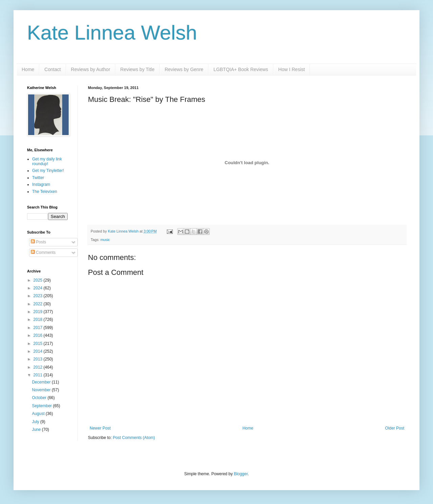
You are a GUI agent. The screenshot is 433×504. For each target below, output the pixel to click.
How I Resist (292, 69)
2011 (39, 375)
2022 (39, 304)
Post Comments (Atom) (134, 438)
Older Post (395, 428)
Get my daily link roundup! (47, 161)
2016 (39, 335)
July (36, 422)
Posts (38, 242)
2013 (39, 359)
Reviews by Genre (184, 69)
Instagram (41, 184)
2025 (39, 280)
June (37, 430)
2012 (39, 367)
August (39, 414)
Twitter (38, 178)
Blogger (241, 474)
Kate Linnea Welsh (112, 33)
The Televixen (45, 192)
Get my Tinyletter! (48, 171)
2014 (39, 351)
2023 (39, 296)
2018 (39, 320)
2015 (39, 344)
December (42, 382)
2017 (39, 328)
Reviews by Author (91, 69)
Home (28, 69)
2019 (39, 312)
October (40, 398)
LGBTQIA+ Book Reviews (241, 69)
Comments (43, 253)
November (42, 390)
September (42, 406)
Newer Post (100, 428)
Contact (52, 69)
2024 (39, 288)
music (105, 240)
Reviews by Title (138, 69)
